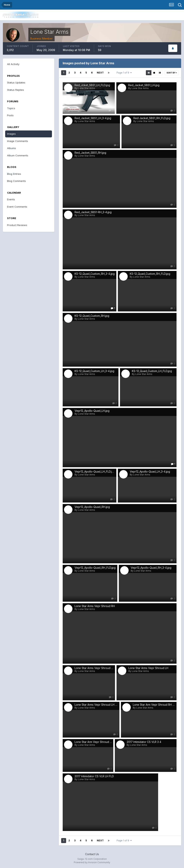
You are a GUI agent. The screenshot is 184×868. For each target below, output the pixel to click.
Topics (11, 108)
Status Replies (16, 90)
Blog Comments (16, 181)
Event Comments (17, 207)
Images (11, 134)
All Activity (13, 64)
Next (100, 73)
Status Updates (16, 83)
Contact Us (92, 854)
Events (11, 199)
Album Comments (18, 155)
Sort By (172, 73)
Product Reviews (17, 225)
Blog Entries (14, 174)
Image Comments (18, 141)
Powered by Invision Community (92, 862)
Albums (11, 148)
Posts (10, 115)
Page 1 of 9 (124, 73)
